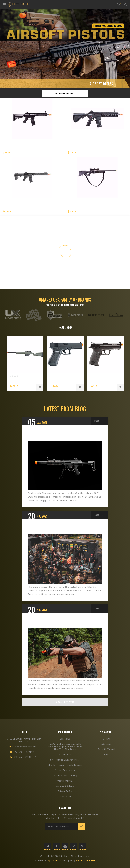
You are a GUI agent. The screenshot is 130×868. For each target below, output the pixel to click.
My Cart (120, 3)
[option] (25, 363)
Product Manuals (65, 781)
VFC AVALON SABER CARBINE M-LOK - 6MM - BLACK (26, 208)
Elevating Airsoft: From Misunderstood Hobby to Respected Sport (61, 622)
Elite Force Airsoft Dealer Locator (65, 765)
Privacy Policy (65, 791)
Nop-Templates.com (86, 860)
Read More (98, 421)
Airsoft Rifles (101, 84)
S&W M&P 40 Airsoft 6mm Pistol (102, 381)
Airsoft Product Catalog (65, 775)
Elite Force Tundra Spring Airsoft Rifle (88, 208)
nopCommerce (54, 860)
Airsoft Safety (65, 754)
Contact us (65, 739)
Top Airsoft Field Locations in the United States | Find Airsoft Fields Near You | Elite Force (65, 747)
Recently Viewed (106, 749)
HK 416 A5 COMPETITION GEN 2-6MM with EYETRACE (92, 149)
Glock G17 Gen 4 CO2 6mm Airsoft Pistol (61, 381)
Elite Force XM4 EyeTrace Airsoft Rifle (22, 149)
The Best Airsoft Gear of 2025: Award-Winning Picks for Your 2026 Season (64, 435)
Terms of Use (65, 796)
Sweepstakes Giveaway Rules (65, 760)
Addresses (106, 744)
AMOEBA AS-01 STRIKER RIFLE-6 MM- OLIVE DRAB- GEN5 (23, 382)
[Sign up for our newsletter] (61, 826)
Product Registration (65, 770)
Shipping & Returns (65, 786)
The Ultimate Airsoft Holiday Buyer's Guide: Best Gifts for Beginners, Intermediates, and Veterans (62, 529)
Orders (106, 739)
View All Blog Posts (65, 702)
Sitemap (106, 754)
